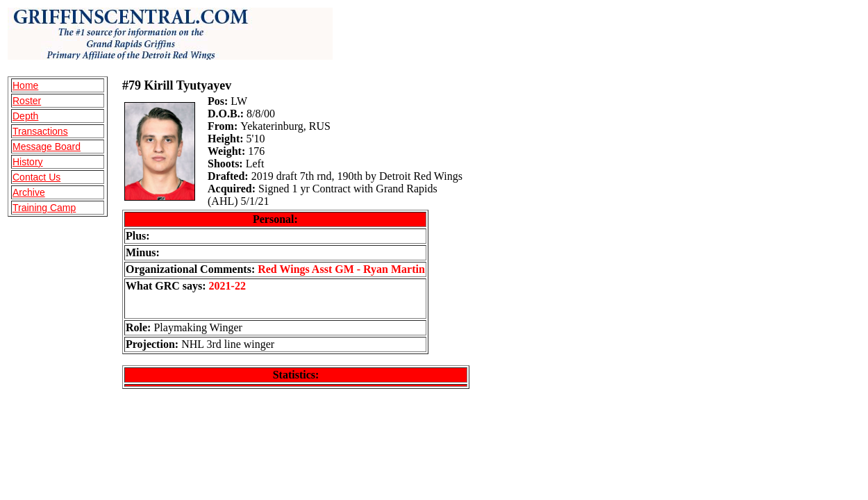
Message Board (47, 147)
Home (25, 85)
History (28, 162)
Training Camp (44, 208)
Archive (29, 192)
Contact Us (36, 177)
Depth (25, 116)
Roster (27, 101)
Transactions (40, 131)
